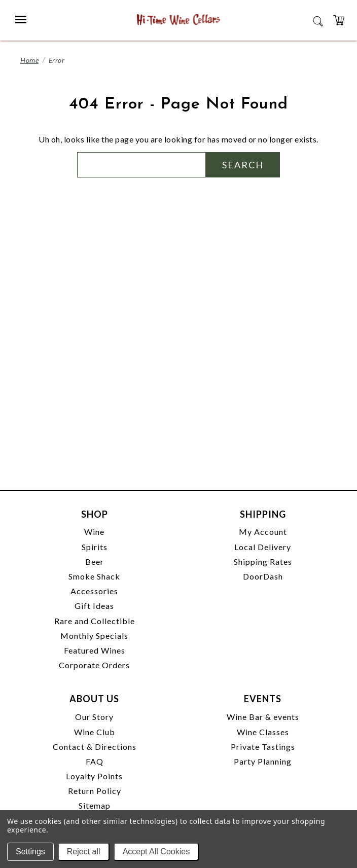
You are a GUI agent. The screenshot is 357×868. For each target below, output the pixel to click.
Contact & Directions (95, 747)
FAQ (95, 761)
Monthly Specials (94, 636)
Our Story (94, 717)
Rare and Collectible (95, 621)
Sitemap (95, 805)
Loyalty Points (94, 776)
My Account (263, 532)
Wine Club (95, 732)
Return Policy (95, 791)
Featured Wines (95, 650)
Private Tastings (263, 747)
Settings (30, 852)
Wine (94, 532)
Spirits (95, 547)
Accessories (94, 591)
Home (29, 60)
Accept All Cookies (156, 852)
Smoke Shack (94, 576)
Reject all (84, 852)
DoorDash (263, 576)
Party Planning (263, 761)
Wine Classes (263, 732)
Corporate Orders (94, 665)
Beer (95, 562)
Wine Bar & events (263, 717)
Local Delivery (263, 547)
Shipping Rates (263, 562)
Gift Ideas (94, 606)
